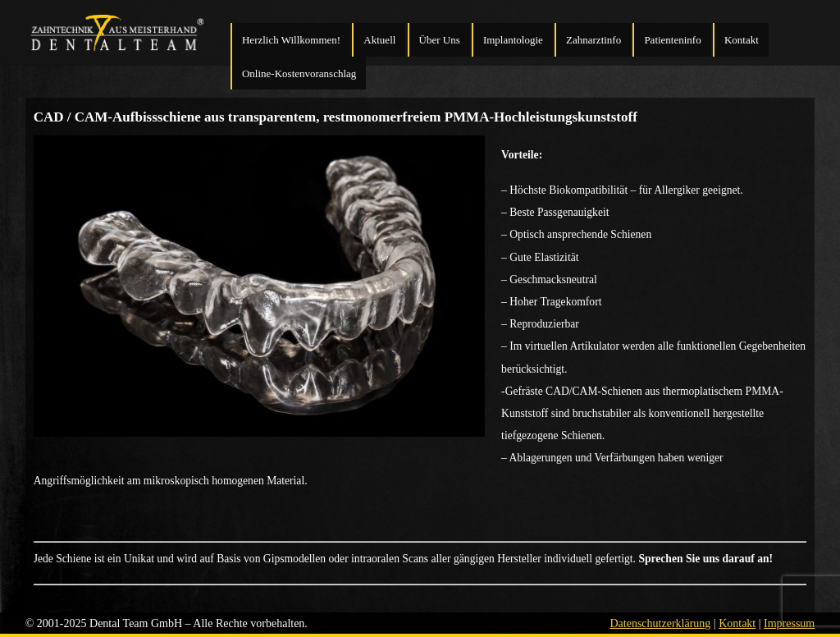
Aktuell (379, 40)
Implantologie (513, 40)
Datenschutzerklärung (660, 623)
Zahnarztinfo (593, 40)
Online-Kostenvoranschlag (299, 73)
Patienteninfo (672, 40)
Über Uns (440, 40)
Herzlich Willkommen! (291, 40)
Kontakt (742, 40)
